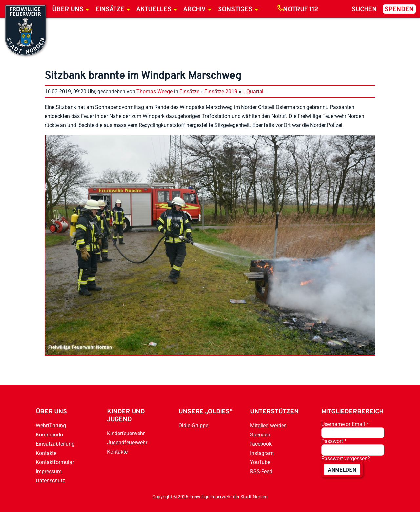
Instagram (262, 453)
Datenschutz (50, 481)
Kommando (49, 435)
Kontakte (46, 453)
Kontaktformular (55, 462)
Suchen (364, 10)
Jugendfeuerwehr (127, 443)
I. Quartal (253, 91)
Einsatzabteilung (55, 444)
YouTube (260, 462)
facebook (261, 444)
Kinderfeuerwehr (126, 433)
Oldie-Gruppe (193, 425)
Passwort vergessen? (346, 459)
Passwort (334, 441)
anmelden (342, 470)
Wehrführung (51, 425)
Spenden (399, 10)
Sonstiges (235, 10)
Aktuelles (154, 10)
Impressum (49, 471)
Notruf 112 (301, 10)
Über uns (68, 10)
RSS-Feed (261, 471)
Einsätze (110, 10)
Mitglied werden (268, 425)
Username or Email (345, 424)
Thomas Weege (155, 91)
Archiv (194, 10)
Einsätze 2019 (221, 91)
